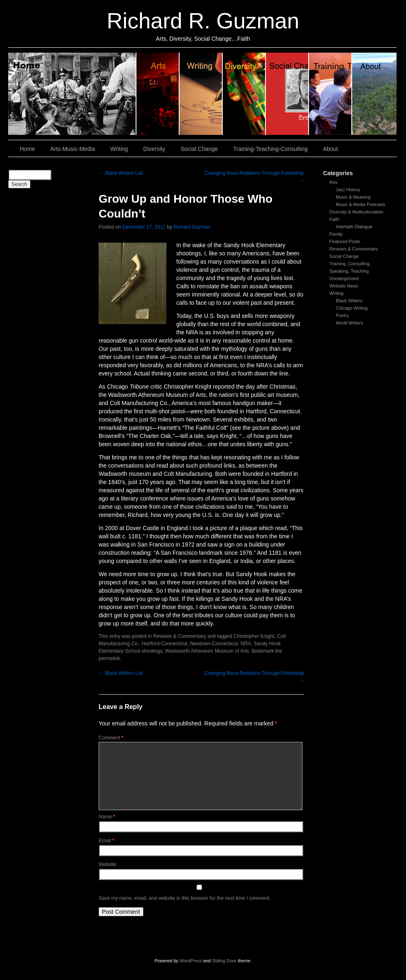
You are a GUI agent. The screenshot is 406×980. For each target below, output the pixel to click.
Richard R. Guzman (203, 21)
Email (106, 841)
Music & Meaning (353, 197)
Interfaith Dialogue (354, 227)
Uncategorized (344, 278)
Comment (111, 738)
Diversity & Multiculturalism (356, 212)
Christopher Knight (254, 636)
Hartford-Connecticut (165, 644)
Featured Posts (345, 241)
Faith (334, 219)
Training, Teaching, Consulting (331, 94)
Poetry (342, 315)
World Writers (349, 323)
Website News (344, 286)
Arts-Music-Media (73, 149)
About (374, 94)
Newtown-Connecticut (214, 644)
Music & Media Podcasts (360, 204)
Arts (334, 182)
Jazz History (348, 190)
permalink (109, 658)
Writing (201, 94)
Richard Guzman (192, 227)
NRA (246, 644)
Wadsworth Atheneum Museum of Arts (207, 651)
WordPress (191, 961)
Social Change (287, 94)
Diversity (244, 94)
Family (336, 234)
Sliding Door (224, 961)
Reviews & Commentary (354, 249)
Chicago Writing (352, 308)
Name (107, 817)
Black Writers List (121, 173)
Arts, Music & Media (158, 94)
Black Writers (349, 301)
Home (72, 94)
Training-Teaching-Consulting (270, 149)
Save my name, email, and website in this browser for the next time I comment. (185, 898)
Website (107, 864)
